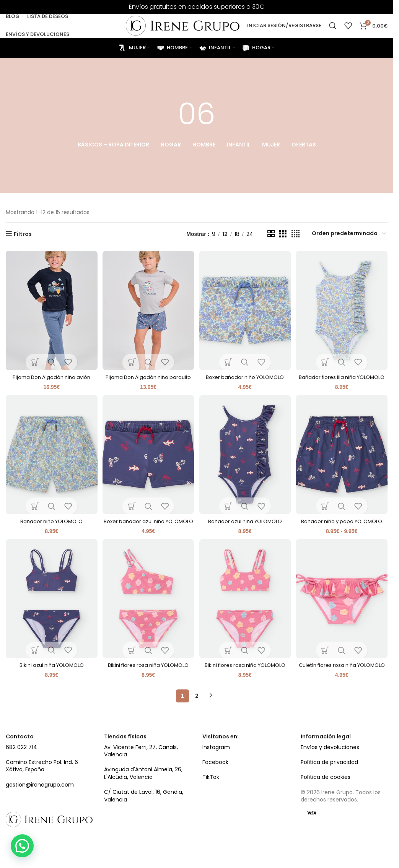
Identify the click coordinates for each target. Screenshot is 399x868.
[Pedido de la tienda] (349, 234)
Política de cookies (326, 797)
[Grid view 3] (283, 233)
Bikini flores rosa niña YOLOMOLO (148, 677)
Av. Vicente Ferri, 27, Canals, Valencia (141, 770)
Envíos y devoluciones (330, 767)
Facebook (215, 782)
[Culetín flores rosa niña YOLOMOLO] (343, 612)
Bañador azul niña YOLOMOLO (245, 526)
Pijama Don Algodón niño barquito (148, 378)
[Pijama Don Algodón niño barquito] (148, 309)
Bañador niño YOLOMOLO (51, 526)
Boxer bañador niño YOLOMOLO (245, 374)
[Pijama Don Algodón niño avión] (51, 309)
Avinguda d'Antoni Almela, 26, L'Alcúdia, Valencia (143, 793)
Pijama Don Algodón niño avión (50, 374)
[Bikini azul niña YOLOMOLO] (51, 612)
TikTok (211, 797)
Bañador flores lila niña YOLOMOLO (343, 378)
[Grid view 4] (296, 233)
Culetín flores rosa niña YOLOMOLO (343, 681)
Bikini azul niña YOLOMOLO (50, 677)
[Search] (333, 24)
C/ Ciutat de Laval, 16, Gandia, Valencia (144, 816)
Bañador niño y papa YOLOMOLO (343, 526)
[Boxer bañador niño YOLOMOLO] (245, 309)
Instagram (216, 767)
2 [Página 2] (197, 715)
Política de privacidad (329, 782)
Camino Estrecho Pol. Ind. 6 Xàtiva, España (42, 785)
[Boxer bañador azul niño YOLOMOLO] (148, 461)
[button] (22, 846)
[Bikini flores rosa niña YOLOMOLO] (148, 612)
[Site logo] (182, 23)
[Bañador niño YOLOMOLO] (51, 461)
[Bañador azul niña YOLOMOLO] (245, 461)
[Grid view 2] (271, 233)
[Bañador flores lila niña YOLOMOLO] (343, 309)
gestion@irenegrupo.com (40, 804)
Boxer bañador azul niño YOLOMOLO (148, 530)
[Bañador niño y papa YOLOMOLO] (343, 461)
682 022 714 (21, 767)
